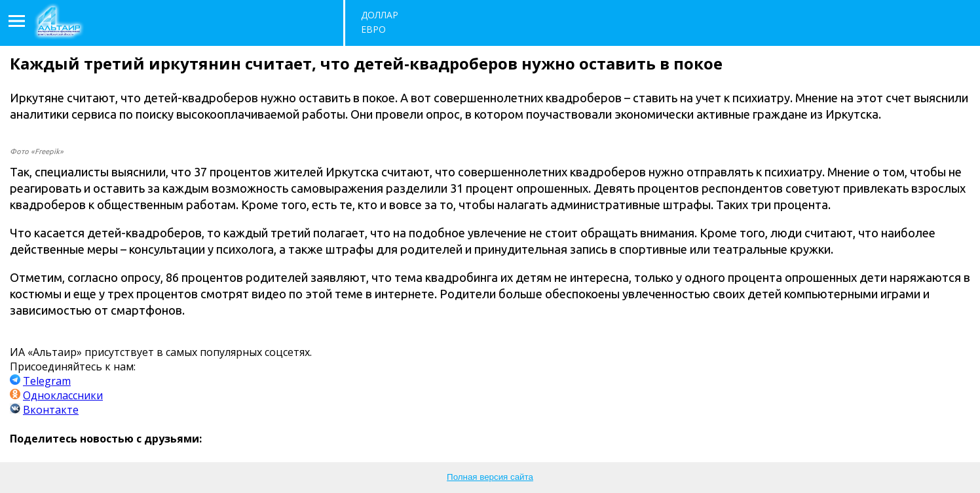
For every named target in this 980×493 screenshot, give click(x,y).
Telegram (47, 381)
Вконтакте (51, 410)
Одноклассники (63, 395)
